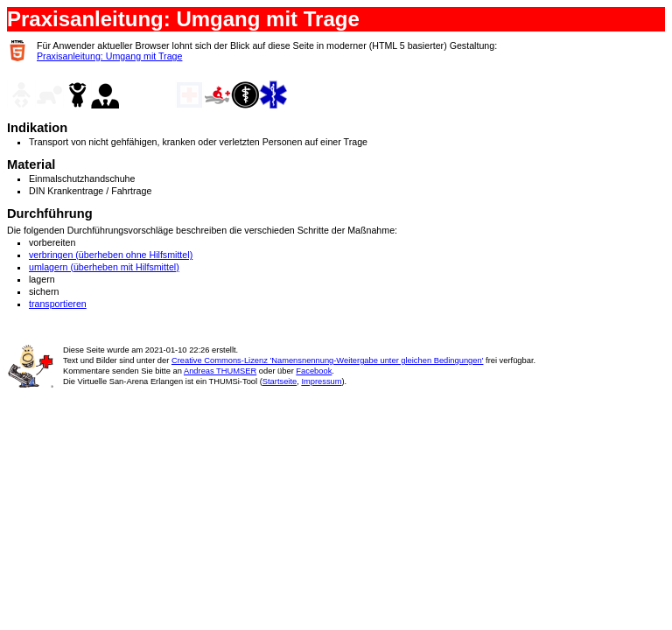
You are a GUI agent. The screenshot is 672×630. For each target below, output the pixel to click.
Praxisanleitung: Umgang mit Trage (109, 56)
